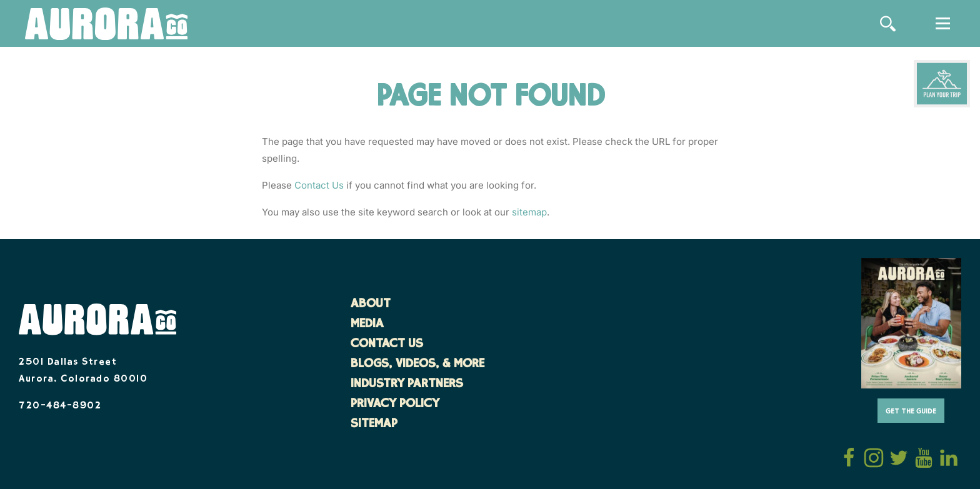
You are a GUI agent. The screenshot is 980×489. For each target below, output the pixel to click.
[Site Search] (888, 24)
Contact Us (319, 185)
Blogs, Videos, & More (417, 365)
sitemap (529, 212)
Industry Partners (407, 385)
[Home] (106, 25)
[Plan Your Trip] (942, 84)
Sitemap (374, 425)
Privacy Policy (395, 405)
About (371, 305)
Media (367, 325)
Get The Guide (911, 412)
